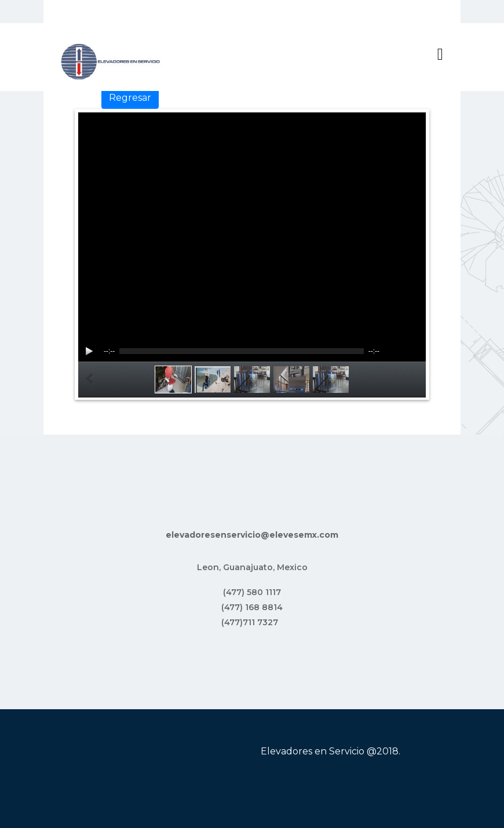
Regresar (130, 98)
